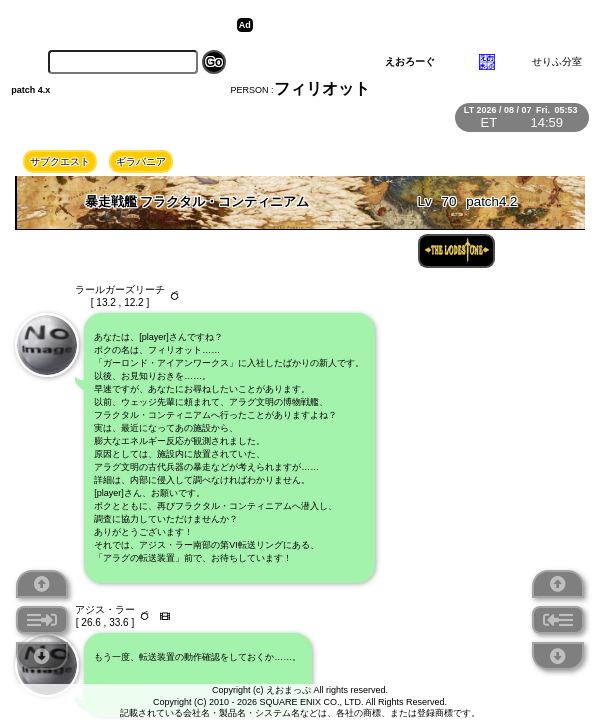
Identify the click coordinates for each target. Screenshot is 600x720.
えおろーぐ (410, 61)
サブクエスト (60, 161)
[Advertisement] (413, 25)
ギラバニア (141, 161)
